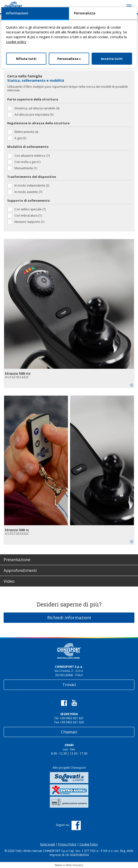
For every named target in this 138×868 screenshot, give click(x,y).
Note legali (48, 844)
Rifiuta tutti (26, 59)
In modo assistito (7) (28, 192)
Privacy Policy (67, 844)
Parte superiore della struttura (33, 99)
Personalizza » (69, 59)
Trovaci (69, 685)
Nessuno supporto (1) (29, 222)
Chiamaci (69, 732)
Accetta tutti (112, 59)
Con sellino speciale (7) (30, 209)
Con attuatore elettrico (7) (32, 156)
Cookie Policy (89, 844)
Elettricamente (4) (26, 132)
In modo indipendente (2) (32, 185)
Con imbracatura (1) (28, 215)
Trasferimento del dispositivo (32, 177)
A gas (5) (20, 138)
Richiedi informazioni (69, 618)
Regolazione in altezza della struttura (38, 123)
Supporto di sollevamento (29, 200)
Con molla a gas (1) (27, 162)
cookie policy (16, 42)
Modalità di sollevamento (28, 147)
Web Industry (75, 865)
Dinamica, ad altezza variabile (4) (37, 108)
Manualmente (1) (26, 168)
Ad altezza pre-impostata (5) (34, 115)
